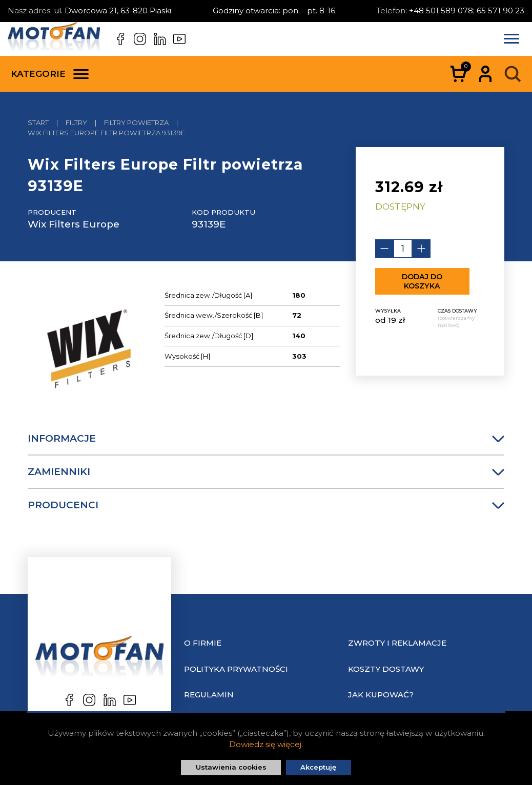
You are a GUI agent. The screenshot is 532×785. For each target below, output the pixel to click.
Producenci (266, 505)
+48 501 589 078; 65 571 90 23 (467, 11)
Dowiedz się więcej (265, 744)
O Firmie (203, 643)
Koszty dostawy (386, 669)
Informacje (266, 438)
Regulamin (209, 695)
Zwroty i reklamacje (397, 643)
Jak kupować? (381, 695)
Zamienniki (266, 472)
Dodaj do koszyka (422, 281)
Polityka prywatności (236, 669)
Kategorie (50, 74)
